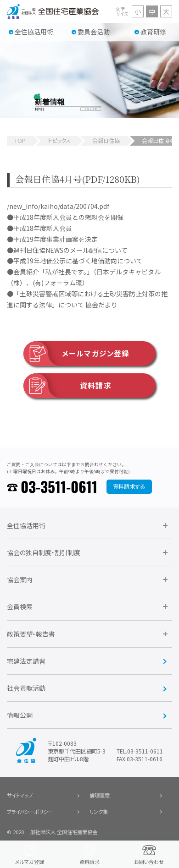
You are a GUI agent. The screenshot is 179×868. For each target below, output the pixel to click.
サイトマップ (20, 795)
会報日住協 (106, 141)
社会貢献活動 (26, 688)
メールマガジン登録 (76, 354)
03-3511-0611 (59, 486)
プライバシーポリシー (30, 812)
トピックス (59, 141)
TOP (20, 141)
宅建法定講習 (26, 661)
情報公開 (20, 715)
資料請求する (129, 486)
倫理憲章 (100, 795)
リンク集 (99, 812)
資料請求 (67, 386)
